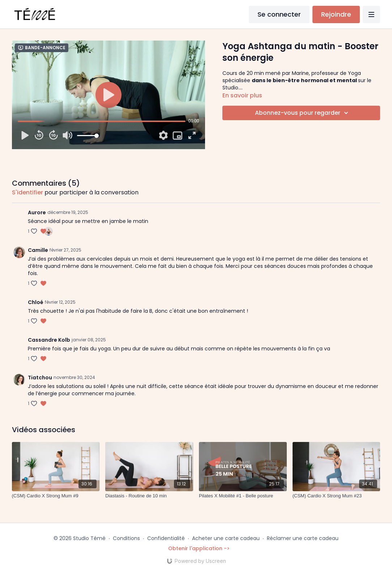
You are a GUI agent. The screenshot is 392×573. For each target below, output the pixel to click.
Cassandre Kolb (49, 340)
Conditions (126, 538)
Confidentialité (166, 538)
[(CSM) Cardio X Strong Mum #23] (336, 496)
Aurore (37, 212)
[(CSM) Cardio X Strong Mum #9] (56, 496)
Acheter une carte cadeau (226, 538)
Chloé (36, 302)
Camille (38, 250)
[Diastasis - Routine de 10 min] (149, 496)
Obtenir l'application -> (199, 548)
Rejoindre (336, 14)
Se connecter (279, 14)
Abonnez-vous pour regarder (303, 113)
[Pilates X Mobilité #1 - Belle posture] (243, 496)
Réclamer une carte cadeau (303, 538)
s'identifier (27, 192)
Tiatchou (40, 378)
